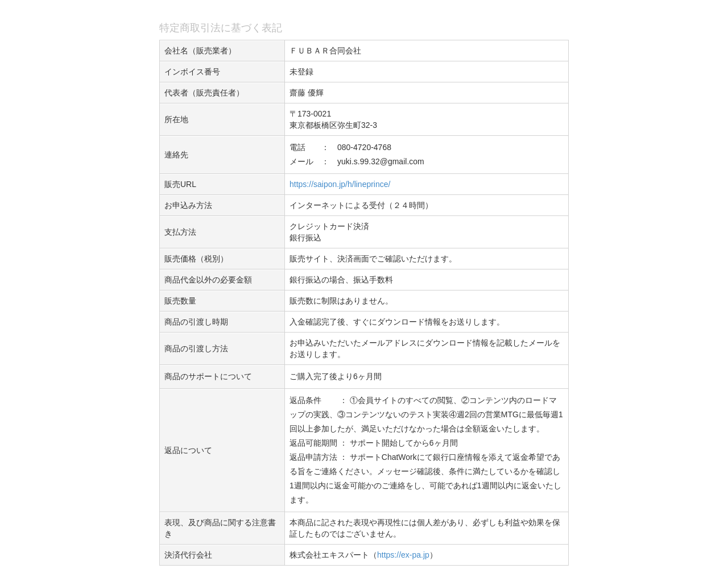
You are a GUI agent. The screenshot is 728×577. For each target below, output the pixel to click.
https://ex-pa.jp (403, 555)
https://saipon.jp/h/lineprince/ (340, 184)
